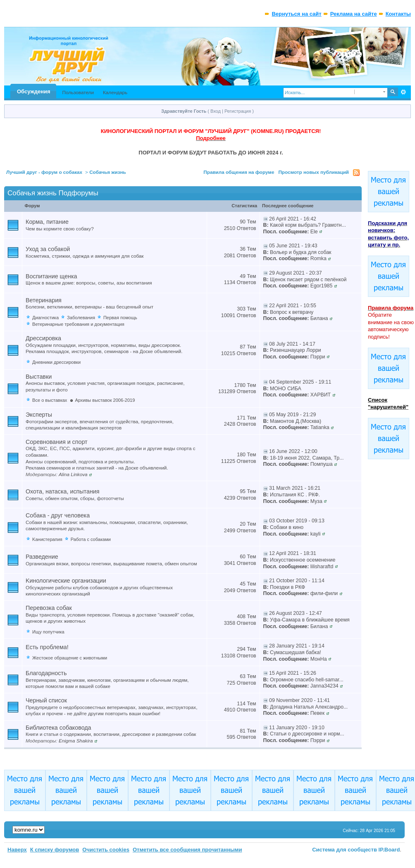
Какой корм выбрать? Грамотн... (308, 225)
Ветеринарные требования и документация (78, 324)
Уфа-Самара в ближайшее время (310, 620)
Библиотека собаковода (58, 728)
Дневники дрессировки (56, 362)
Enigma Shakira (76, 741)
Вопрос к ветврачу (292, 312)
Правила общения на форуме (239, 172)
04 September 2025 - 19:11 (300, 382)
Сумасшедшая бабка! (296, 652)
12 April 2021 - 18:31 (293, 553)
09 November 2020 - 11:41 (299, 700)
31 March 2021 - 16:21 (295, 488)
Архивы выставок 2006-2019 (105, 400)
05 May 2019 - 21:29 (292, 415)
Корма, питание (47, 222)
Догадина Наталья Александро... (309, 707)
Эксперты (39, 415)
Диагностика (45, 318)
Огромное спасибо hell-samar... (307, 680)
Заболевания (81, 318)
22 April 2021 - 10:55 (293, 306)
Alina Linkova (73, 474)
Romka (318, 259)
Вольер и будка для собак (301, 252)
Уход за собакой (48, 249)
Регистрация (238, 111)
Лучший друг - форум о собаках (44, 172)
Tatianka (320, 427)
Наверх (17, 850)
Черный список (46, 700)
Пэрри (318, 357)
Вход (216, 111)
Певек (317, 713)
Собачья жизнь (108, 172)
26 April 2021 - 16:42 (293, 219)
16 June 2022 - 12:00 (293, 451)
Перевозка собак (49, 608)
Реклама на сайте (354, 14)
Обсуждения (33, 91)
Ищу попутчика (48, 632)
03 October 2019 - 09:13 (297, 521)
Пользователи (78, 92)
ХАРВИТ (321, 395)
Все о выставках (50, 400)
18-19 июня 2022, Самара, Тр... (307, 458)
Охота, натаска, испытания (62, 491)
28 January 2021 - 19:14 (297, 646)
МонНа (319, 659)
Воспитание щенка (51, 276)
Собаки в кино (287, 527)
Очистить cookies (106, 850)
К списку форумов (55, 850)
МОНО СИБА (286, 389)
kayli (316, 534)
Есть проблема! (47, 647)
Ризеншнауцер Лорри (296, 350)
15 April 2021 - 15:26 (293, 673)
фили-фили (324, 593)
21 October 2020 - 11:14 (297, 581)
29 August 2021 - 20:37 (296, 273)
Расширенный (404, 92)
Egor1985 (322, 286)
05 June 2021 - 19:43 (293, 246)
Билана (319, 318)
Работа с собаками (91, 539)
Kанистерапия (47, 539)
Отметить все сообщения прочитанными (187, 850)
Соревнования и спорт (57, 442)
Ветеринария (44, 300)
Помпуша (322, 464)
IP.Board (389, 850)
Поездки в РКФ (287, 587)
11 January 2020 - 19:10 (297, 728)
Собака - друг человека (58, 515)
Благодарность (46, 673)
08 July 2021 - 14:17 (292, 344)
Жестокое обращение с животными (70, 658)
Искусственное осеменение (303, 560)
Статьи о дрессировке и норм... (307, 734)
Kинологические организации (66, 581)
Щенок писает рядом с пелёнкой (308, 280)
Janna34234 (324, 686)
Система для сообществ (345, 850)
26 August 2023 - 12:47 (296, 613)
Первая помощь (120, 318)
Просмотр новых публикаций (314, 172)
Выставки (39, 377)
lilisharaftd (322, 567)
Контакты (398, 14)
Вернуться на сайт (296, 14)
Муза (316, 501)
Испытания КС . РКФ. (295, 495)
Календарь (115, 92)
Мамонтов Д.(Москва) (296, 421)
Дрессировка (43, 338)
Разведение (42, 557)
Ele (314, 232)
